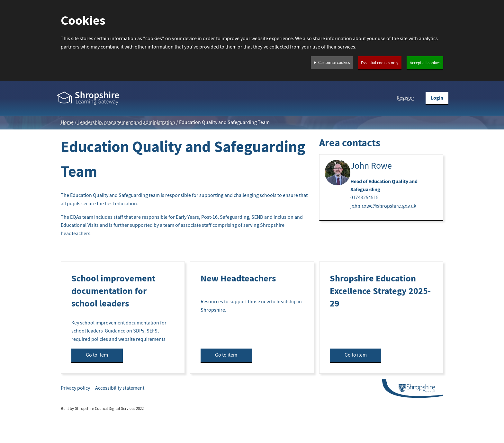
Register (405, 98)
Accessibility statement (120, 388)
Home (67, 122)
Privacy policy (75, 388)
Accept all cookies (425, 63)
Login (437, 98)
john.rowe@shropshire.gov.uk (383, 206)
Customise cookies (334, 63)
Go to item (97, 355)
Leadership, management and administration (126, 122)
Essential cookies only (380, 63)
